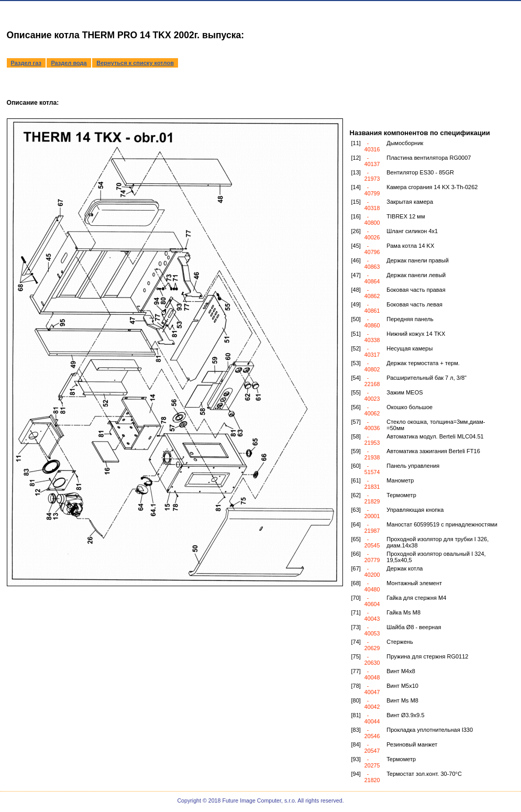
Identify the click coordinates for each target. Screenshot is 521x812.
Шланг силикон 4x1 (412, 231)
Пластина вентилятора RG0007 (429, 158)
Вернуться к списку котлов (135, 63)
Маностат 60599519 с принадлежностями (442, 524)
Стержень (400, 642)
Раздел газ (26, 63)
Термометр (401, 495)
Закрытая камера (410, 202)
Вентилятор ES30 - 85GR (420, 172)
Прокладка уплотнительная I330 (430, 730)
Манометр (400, 480)
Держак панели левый (416, 275)
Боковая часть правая (416, 290)
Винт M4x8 (401, 671)
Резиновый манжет (412, 744)
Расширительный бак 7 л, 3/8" (426, 378)
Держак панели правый (418, 260)
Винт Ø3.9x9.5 (405, 715)
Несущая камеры (409, 348)
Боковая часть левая (414, 304)
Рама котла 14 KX (410, 246)
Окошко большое (409, 407)
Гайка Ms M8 (403, 612)
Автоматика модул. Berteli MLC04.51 (435, 436)
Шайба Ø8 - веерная (414, 627)
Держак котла (404, 568)
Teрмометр (401, 759)
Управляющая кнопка (415, 510)
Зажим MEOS (404, 392)
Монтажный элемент (414, 583)
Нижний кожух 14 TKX (416, 334)
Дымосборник (405, 143)
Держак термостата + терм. (423, 363)
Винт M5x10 (402, 686)
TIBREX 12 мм (406, 216)
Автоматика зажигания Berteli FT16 (433, 451)
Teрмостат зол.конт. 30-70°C (424, 774)
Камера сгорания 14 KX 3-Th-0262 (432, 187)
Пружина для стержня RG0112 (427, 656)
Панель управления (413, 466)
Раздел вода (69, 63)
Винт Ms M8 (402, 700)
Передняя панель (410, 319)
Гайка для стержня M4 (416, 598)
